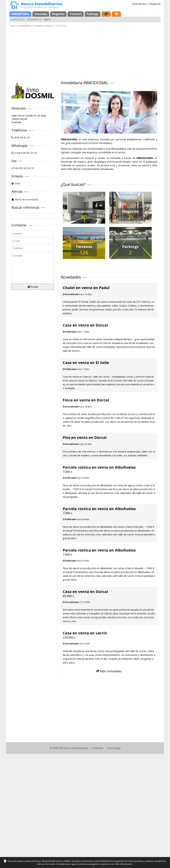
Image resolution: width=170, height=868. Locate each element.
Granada (38, 26)
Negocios (58, 14)
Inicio (13, 26)
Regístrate (155, 4)
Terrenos (76, 14)
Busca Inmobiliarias (42, 4)
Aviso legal (114, 748)
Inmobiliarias (25, 26)
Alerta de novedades (27, 199)
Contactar (97, 748)
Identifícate (140, 4)
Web (49, 20)
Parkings (93, 14)
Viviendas (41, 14)
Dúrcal (48, 26)
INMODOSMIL (20, 14)
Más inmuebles (111, 671)
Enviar (33, 287)
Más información (124, 864)
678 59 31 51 (19, 20)
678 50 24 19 (36, 20)
